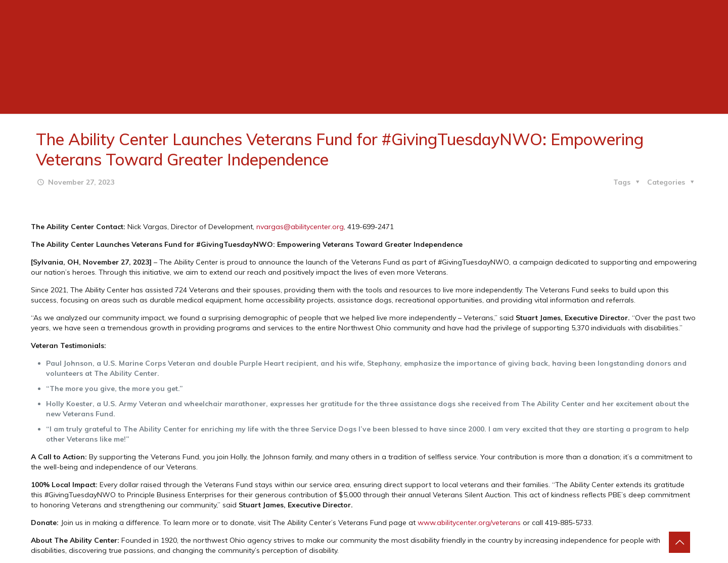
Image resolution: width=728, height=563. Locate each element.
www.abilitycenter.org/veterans (469, 523)
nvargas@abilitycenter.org (300, 227)
